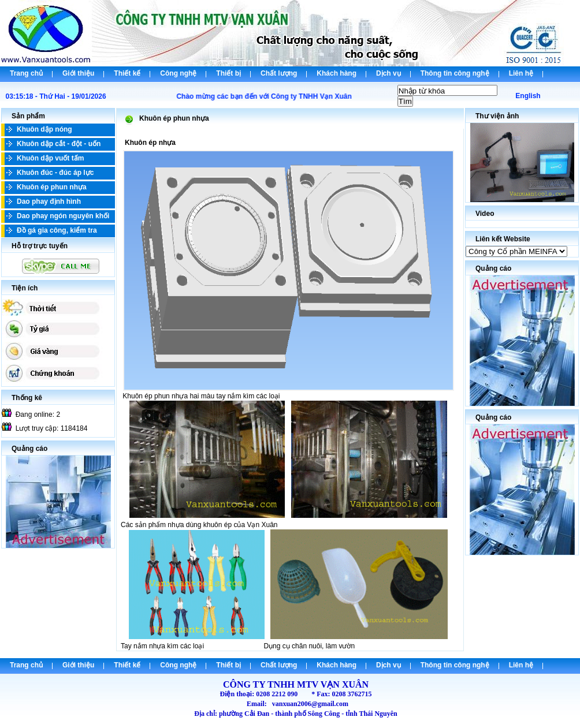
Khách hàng (337, 73)
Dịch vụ (388, 73)
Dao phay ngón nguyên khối (63, 216)
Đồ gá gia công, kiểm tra (57, 230)
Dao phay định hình (49, 201)
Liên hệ (521, 73)
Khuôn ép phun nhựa (52, 187)
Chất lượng (279, 73)
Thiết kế (127, 73)
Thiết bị (228, 73)
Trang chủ (26, 73)
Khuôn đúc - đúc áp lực (55, 173)
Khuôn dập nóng (44, 129)
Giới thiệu (78, 73)
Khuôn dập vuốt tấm (50, 158)
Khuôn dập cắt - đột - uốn (59, 144)
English (528, 96)
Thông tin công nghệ (455, 73)
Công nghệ (178, 73)
